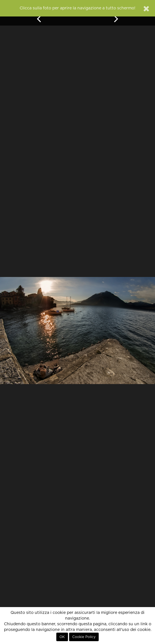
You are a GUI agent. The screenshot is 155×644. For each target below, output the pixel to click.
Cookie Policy (84, 637)
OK (62, 637)
